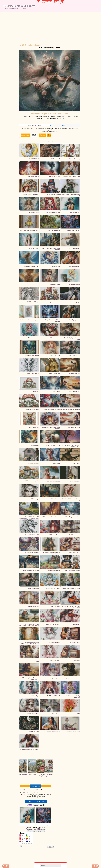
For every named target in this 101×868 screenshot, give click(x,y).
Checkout (42, 135)
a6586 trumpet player (74, 230)
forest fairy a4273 (34, 248)
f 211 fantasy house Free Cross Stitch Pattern (51, 553)
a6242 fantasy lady (54, 177)
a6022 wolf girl (35, 696)
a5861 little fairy (55, 606)
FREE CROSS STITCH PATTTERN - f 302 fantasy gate (30, 643)
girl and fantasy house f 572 (31, 194)
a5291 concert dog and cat (72, 571)
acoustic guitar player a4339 (72, 177)
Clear (49, 135)
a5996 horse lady (55, 338)
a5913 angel (56, 463)
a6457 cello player (75, 302)
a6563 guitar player (74, 266)
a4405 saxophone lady (74, 159)
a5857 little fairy (55, 660)
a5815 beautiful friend (53, 696)
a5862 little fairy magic (53, 624)
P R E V (6, 866)
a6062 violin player (74, 392)
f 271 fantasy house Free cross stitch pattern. (30, 679)
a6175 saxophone (75, 481)
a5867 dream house (54, 571)
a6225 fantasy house (54, 230)
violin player (76, 624)
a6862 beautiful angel (33, 302)
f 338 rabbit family (34, 463)
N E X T (95, 866)
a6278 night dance (34, 732)
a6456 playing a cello (74, 320)
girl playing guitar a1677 (73, 732)
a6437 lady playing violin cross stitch (71, 338)
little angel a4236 (34, 284)
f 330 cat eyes (35, 499)
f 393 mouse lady (34, 427)
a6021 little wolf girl (33, 714)
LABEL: (30, 805)
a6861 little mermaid (33, 338)
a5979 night (56, 392)
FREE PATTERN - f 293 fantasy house (30, 661)
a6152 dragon (56, 266)
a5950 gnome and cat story (52, 409)
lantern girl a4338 (34, 212)
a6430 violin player (34, 588)
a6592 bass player (75, 212)
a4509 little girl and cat (50, 775)
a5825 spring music (74, 553)
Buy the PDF (25, 135)
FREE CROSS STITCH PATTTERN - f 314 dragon (31, 535)
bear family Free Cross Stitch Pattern (51, 428)
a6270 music (76, 463)
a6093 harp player (75, 374)
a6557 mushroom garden (32, 481)
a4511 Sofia (33, 775)
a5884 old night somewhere (72, 517)
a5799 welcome (55, 714)
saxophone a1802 (75, 714)
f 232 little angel (55, 284)
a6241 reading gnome (53, 195)
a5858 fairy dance (54, 642)
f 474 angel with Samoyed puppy (30, 320)
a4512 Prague (23, 775)
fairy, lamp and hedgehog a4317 (30, 230)
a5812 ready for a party (53, 678)
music (42, 805)
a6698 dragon (35, 445)
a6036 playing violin (74, 427)
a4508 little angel (34, 159)
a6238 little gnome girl (53, 212)
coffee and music (75, 642)
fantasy (36, 805)
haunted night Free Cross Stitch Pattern (50, 321)
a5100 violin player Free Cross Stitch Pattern (71, 607)
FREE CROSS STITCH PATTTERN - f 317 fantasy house (29, 517)
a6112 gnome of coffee (53, 302)
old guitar (77, 660)
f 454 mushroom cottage (32, 409)
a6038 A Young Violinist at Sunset (70, 409)
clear (29, 801)
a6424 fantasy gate (34, 606)
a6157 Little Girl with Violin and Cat (70, 500)
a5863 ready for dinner (53, 588)
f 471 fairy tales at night (32, 356)
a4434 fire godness (34, 177)
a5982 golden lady (54, 374)
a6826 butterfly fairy (33, 374)
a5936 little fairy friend (53, 445)
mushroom (36, 391)
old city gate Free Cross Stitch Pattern (51, 249)
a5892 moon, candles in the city (50, 517)
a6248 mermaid (55, 159)
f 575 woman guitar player (52, 732)
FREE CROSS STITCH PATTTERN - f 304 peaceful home (29, 625)
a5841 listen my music (74, 535)
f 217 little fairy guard (53, 481)
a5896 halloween (55, 499)
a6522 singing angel (74, 284)
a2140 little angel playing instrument (73, 697)
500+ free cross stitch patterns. (17, 8)
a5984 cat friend (55, 356)
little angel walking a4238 (32, 266)
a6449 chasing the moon (32, 553)
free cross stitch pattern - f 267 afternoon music (71, 446)
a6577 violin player (74, 248)
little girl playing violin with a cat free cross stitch (70, 195)
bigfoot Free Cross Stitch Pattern (29, 750)
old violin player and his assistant (70, 678)
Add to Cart (36, 786)
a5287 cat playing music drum (71, 588)
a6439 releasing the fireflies (31, 570)
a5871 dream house (54, 535)
